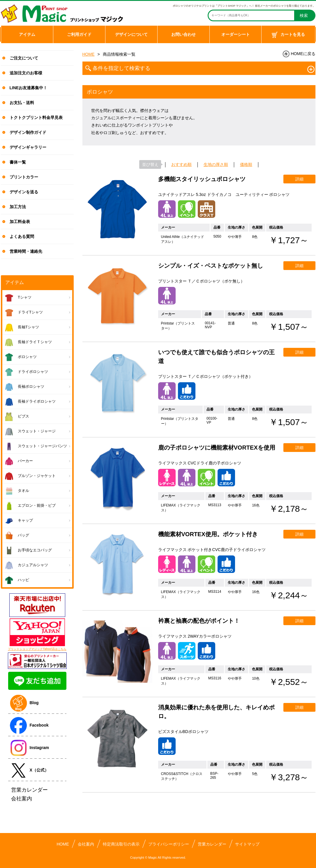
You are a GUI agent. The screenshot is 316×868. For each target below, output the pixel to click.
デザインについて (131, 34)
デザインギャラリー (28, 147)
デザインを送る (24, 192)
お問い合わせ (183, 34)
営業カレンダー (212, 844)
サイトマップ (247, 844)
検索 (304, 15)
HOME (89, 54)
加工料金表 (20, 222)
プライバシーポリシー (169, 844)
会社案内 (86, 844)
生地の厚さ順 (216, 164)
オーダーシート (236, 34)
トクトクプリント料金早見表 (36, 118)
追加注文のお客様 (26, 73)
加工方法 (18, 207)
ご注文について (24, 58)
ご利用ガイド (79, 34)
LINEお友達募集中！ (29, 88)
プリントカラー (24, 177)
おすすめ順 (181, 164)
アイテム (27, 34)
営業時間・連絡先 (26, 251)
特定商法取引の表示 (121, 844)
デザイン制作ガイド (28, 132)
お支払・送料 (22, 103)
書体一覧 (18, 162)
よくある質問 (22, 236)
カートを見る (288, 35)
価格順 (246, 164)
